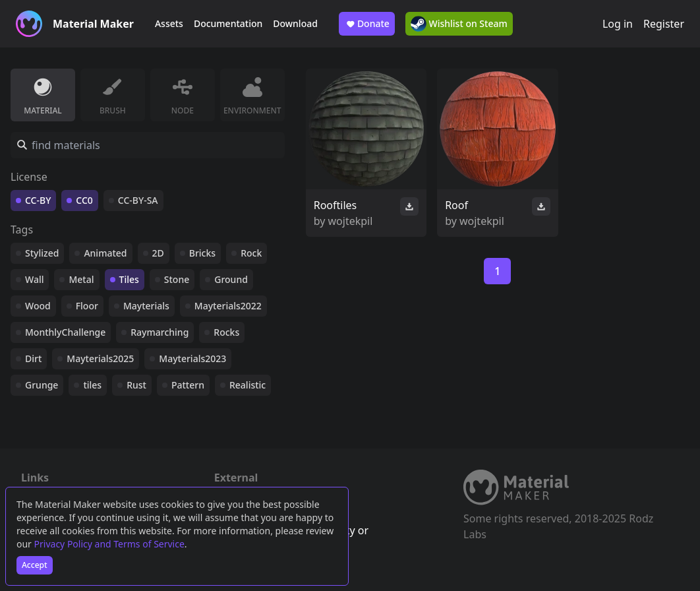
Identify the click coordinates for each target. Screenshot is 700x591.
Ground (231, 279)
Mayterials (146, 306)
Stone (177, 279)
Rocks (226, 332)
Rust (136, 385)
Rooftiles (335, 205)
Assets (169, 23)
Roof (456, 205)
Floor (87, 306)
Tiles (129, 279)
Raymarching (160, 332)
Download (295, 23)
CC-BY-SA (138, 200)
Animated (105, 253)
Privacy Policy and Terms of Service (109, 544)
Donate (367, 24)
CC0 (84, 200)
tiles (92, 385)
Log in (618, 24)
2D (158, 253)
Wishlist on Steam (459, 24)
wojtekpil (351, 221)
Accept (35, 565)
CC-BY (38, 200)
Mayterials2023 (192, 358)
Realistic (248, 385)
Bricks (202, 253)
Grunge (42, 385)
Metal (81, 279)
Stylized (42, 253)
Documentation (228, 23)
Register (664, 24)
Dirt (33, 358)
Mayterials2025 (100, 358)
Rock (251, 253)
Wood (38, 306)
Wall (34, 279)
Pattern (188, 385)
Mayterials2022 (228, 306)
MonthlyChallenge (65, 332)
